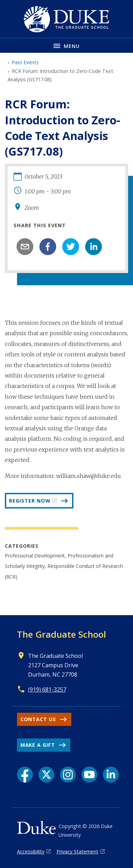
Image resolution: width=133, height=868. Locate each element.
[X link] (46, 775)
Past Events (25, 62)
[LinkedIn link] (111, 775)
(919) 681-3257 (47, 689)
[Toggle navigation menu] (66, 45)
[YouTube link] (89, 775)
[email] (25, 247)
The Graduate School (61, 634)
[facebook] (48, 247)
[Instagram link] (68, 775)
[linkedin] (94, 247)
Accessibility (31, 852)
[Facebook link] (25, 775)
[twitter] (71, 247)
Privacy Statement (77, 852)
